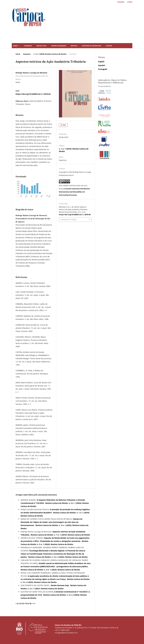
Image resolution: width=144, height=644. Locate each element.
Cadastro (121, 2)
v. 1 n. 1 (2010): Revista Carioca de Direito (50, 54)
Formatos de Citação (69, 220)
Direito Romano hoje (60, 585)
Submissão (28, 46)
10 (30, 603)
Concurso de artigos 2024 (92, 46)
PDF (64, 125)
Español (102, 65)
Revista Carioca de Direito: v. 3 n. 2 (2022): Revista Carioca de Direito (58, 557)
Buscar (126, 46)
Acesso (130, 2)
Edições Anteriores (59, 46)
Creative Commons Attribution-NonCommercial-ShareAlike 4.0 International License (75, 192)
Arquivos (27, 54)
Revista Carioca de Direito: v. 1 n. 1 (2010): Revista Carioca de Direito (60, 535)
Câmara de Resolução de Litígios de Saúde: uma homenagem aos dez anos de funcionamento (51, 522)
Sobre (15, 46)
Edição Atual (42, 46)
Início (18, 54)
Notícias (74, 46)
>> (34, 603)
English (101, 62)
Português (103, 69)
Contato (109, 46)
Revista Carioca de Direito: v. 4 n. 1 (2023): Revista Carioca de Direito (50, 570)
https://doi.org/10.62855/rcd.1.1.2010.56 (33, 94)
